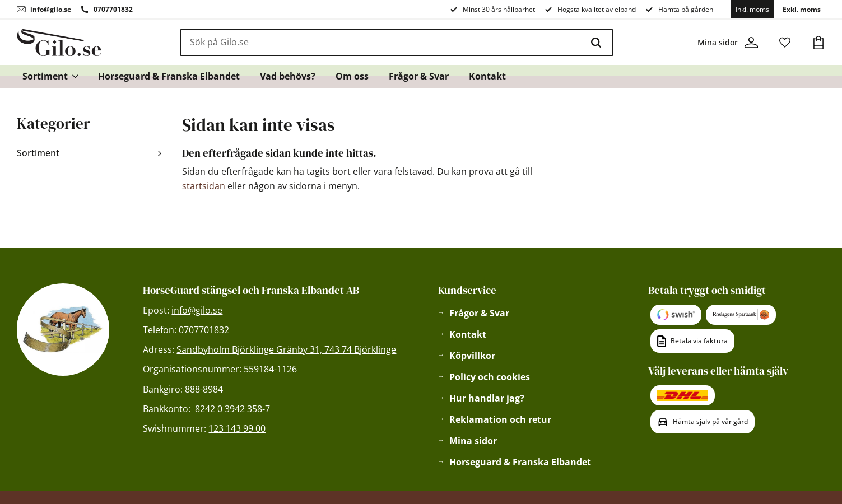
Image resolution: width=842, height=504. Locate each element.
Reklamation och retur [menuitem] (500, 419)
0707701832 (113, 9)
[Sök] (596, 43)
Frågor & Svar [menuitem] (419, 76)
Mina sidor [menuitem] (473, 441)
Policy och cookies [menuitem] (490, 377)
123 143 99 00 (237, 428)
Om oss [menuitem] (352, 76)
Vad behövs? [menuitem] (288, 76)
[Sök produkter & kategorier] (381, 43)
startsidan (204, 186)
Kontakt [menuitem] (487, 76)
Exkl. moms (802, 9)
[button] (785, 43)
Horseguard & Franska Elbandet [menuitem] (169, 76)
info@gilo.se (51, 9)
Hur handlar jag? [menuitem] (487, 398)
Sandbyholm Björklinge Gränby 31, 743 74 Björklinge (286, 349)
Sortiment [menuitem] (45, 76)
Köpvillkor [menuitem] (472, 356)
